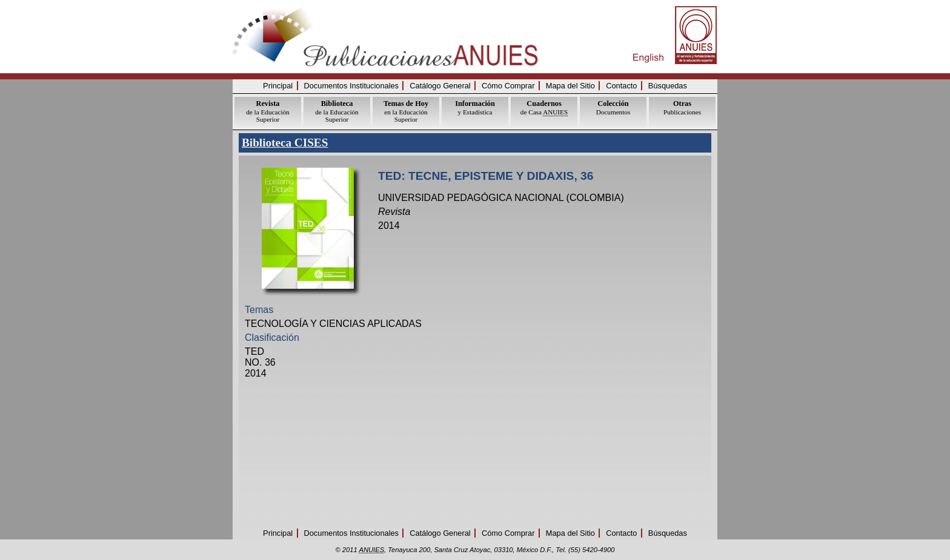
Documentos (613, 107)
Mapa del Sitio (570, 86)
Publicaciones (682, 107)
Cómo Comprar (508, 86)
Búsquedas (668, 86)
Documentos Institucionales (352, 86)
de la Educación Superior (268, 111)
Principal (278, 86)
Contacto (621, 86)
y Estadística (475, 107)
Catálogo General (440, 86)
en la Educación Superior (406, 111)
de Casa (544, 107)
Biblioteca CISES (285, 143)
